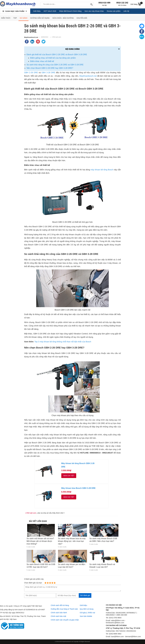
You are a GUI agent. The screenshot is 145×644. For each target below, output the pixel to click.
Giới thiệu (37, 11)
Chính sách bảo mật (58, 616)
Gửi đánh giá (85, 595)
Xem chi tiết (69, 476)
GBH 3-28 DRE (48, 73)
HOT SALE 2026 (50, 11)
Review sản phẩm (114, 11)
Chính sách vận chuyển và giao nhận (65, 620)
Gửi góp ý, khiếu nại (87, 613)
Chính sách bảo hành (59, 613)
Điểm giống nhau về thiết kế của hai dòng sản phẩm (53, 58)
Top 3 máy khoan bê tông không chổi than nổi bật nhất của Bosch (63, 342)
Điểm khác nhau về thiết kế (42, 61)
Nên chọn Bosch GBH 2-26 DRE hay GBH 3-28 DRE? (50, 68)
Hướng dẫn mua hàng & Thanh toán (64, 609)
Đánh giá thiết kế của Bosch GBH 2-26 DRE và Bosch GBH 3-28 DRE (57, 55)
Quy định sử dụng (87, 609)
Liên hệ (126, 11)
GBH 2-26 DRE (31, 73)
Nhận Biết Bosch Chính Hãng (70, 11)
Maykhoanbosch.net (31, 37)
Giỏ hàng (137, 4)
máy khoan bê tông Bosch (102, 170)
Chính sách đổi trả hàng (60, 605)
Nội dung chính (72, 49)
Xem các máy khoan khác (94, 11)
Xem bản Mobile (86, 616)
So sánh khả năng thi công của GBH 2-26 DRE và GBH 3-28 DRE (55, 65)
